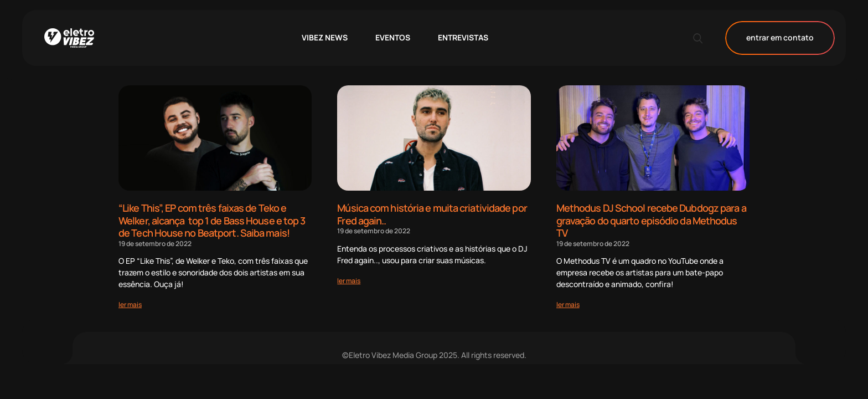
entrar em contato (780, 38)
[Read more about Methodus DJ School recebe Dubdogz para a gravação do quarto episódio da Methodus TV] (568, 305)
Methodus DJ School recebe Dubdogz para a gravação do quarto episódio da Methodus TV (651, 220)
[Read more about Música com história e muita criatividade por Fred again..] (349, 281)
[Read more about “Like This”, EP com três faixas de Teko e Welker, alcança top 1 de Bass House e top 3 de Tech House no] (130, 305)
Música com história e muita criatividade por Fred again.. (432, 214)
